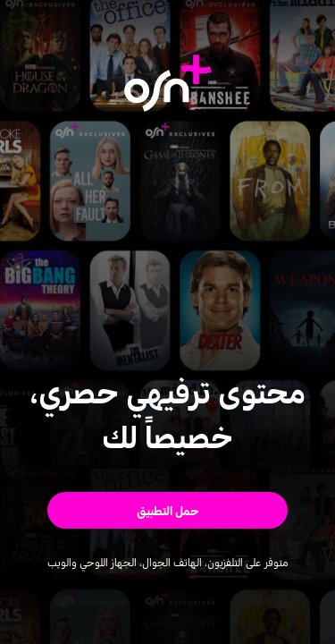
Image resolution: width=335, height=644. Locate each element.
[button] (167, 510)
